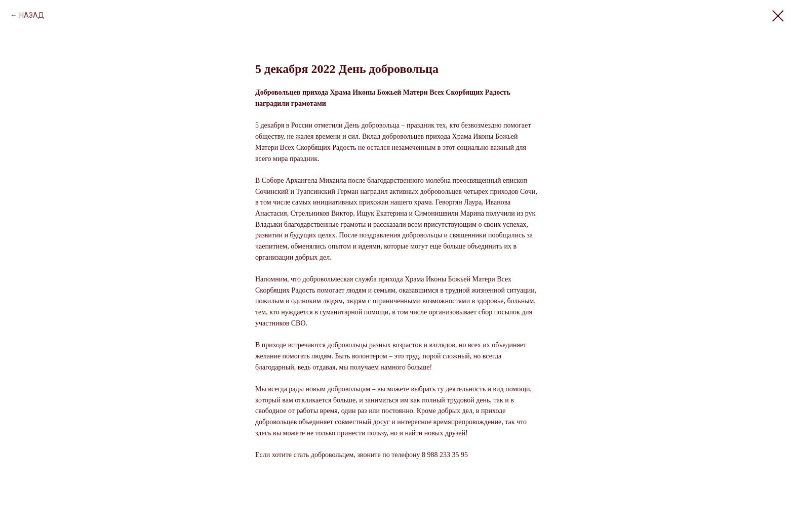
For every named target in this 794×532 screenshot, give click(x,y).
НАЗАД (32, 15)
